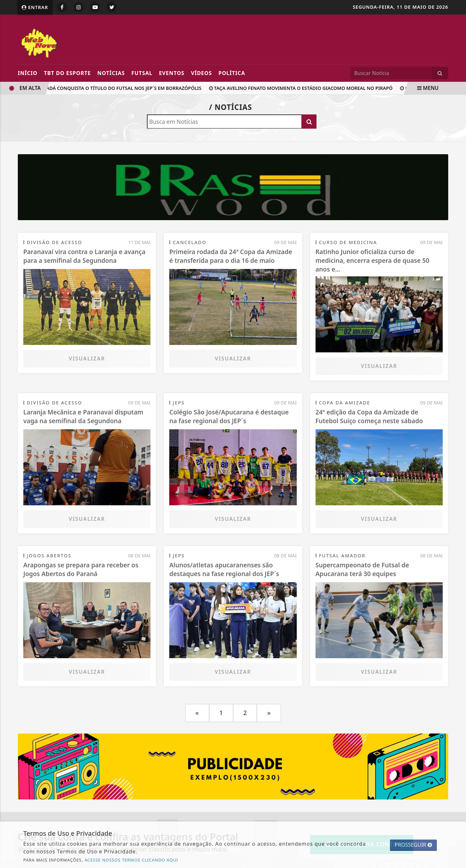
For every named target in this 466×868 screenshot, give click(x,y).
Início (28, 73)
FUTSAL (142, 73)
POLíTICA (232, 73)
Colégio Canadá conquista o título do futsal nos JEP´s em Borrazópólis (107, 88)
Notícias (111, 73)
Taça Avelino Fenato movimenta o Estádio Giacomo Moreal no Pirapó (303, 88)
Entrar (35, 7)
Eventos (172, 73)
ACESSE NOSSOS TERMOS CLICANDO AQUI (131, 860)
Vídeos (201, 73)
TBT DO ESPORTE (67, 73)
